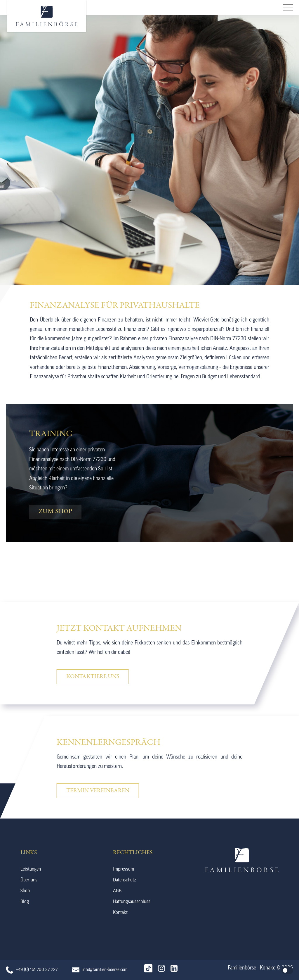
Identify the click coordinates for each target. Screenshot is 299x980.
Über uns (29, 880)
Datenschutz (125, 880)
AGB (117, 891)
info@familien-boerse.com (105, 970)
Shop (25, 891)
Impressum (124, 869)
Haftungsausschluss (132, 902)
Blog (25, 902)
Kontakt (120, 913)
